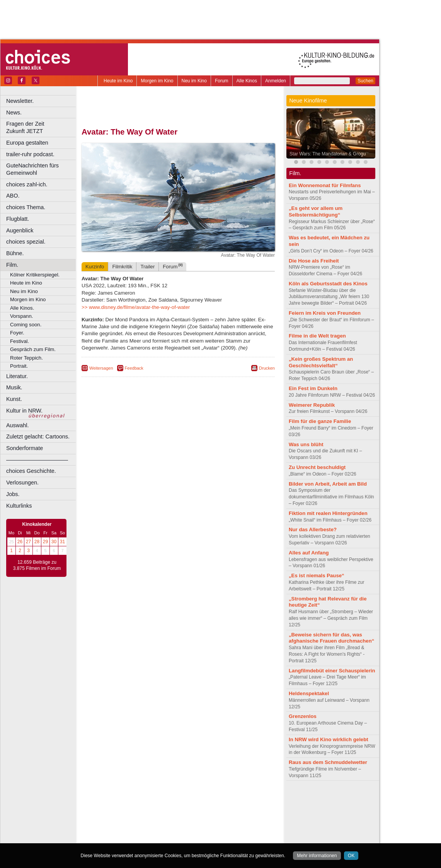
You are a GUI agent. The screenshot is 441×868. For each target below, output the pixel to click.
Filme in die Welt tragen (317, 336)
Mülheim (176, 825)
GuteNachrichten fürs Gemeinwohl (32, 169)
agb (221, 799)
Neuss (194, 825)
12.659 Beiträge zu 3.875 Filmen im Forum (37, 565)
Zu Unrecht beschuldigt (317, 467)
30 (54, 542)
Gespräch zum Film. (33, 349)
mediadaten (241, 799)
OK (351, 856)
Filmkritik (122, 267)
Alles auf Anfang (309, 553)
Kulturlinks (19, 506)
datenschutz (201, 799)
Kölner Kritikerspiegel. (35, 275)
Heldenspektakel (309, 693)
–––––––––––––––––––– (37, 460)
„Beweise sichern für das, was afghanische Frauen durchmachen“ (331, 638)
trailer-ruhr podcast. (30, 154)
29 (45, 542)
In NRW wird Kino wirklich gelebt (329, 739)
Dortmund (188, 812)
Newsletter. (20, 101)
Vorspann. (21, 316)
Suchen (365, 81)
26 (20, 542)
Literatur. (17, 376)
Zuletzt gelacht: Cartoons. (38, 437)
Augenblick (20, 230)
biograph (116, 806)
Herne (207, 819)
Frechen (141, 819)
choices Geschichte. (31, 471)
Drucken (267, 368)
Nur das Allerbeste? (313, 529)
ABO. (13, 196)
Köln (234, 819)
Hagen (191, 819)
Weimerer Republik (312, 405)
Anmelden (276, 81)
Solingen (180, 832)
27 (28, 542)
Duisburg (235, 812)
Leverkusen (138, 825)
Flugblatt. (18, 219)
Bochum (119, 812)
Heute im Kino (118, 81)
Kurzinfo (95, 267)
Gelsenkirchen (166, 819)
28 (37, 542)
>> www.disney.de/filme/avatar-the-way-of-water (136, 307)
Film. (12, 265)
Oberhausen (216, 825)
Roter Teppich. (26, 358)
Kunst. (14, 399)
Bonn (136, 812)
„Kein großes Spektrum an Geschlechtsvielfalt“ (321, 362)
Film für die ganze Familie (320, 421)
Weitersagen (101, 368)
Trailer (147, 267)
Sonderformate (25, 448)
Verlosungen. (22, 483)
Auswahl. (17, 425)
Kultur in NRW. (24, 411)
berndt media (145, 799)
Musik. (14, 387)
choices (137, 806)
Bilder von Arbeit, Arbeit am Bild (328, 484)
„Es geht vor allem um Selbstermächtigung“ (316, 211)
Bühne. (15, 253)
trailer (178, 806)
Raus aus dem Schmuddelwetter (328, 762)
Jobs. (13, 494)
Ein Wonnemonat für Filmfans (325, 185)
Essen (123, 819)
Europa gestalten (27, 143)
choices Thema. (26, 207)
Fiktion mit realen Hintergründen (328, 513)
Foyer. (17, 333)
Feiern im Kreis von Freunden (325, 313)
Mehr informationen (317, 856)
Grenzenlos (303, 716)
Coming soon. (26, 325)
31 (62, 542)
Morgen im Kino (157, 81)
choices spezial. (26, 242)
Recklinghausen (152, 832)
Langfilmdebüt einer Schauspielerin (332, 671)
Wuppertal (210, 832)
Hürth (221, 819)
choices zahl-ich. (27, 184)
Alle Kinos (247, 81)
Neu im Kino (194, 81)
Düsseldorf (212, 812)
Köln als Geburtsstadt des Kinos (328, 284)
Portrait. (19, 366)
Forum (222, 81)
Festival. (20, 341)
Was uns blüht (306, 444)
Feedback (134, 368)
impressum (174, 799)
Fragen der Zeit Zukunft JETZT (42, 127)
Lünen (159, 825)
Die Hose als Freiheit (314, 261)
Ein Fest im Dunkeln (313, 388)
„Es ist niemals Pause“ (317, 576)
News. (14, 113)
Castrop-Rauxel (159, 812)
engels (155, 806)
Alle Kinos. (22, 308)
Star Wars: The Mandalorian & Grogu (328, 154)
